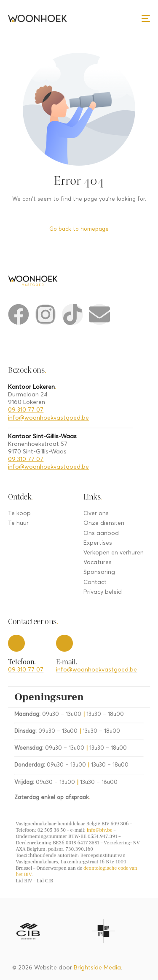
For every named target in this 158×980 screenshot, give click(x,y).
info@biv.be (100, 830)
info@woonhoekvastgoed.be (48, 418)
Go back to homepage (79, 229)
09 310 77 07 (26, 410)
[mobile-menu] (146, 18)
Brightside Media (97, 968)
